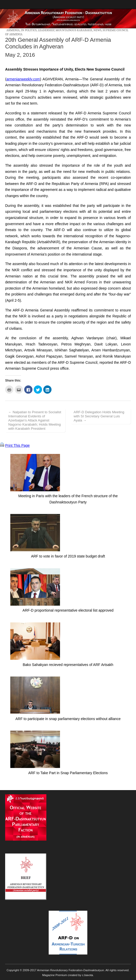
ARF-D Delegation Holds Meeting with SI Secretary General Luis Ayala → (99, 416)
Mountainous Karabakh (74, 30)
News (97, 30)
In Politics (29, 30)
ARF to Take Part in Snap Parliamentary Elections (68, 773)
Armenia (13, 30)
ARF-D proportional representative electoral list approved (68, 610)
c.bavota (88, 975)
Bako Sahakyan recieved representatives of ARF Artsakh (68, 665)
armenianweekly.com (23, 79)
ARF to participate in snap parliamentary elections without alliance (68, 719)
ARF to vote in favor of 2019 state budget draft (68, 556)
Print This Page (17, 445)
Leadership (46, 30)
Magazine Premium (55, 975)
